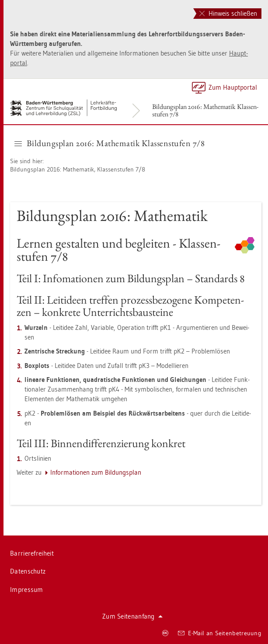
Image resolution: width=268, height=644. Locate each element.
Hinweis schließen (228, 13)
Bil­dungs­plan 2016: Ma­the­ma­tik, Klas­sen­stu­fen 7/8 (78, 169)
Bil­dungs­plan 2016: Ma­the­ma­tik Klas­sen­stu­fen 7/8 (205, 110)
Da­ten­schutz (28, 571)
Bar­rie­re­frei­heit (32, 553)
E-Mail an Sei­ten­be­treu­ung (220, 633)
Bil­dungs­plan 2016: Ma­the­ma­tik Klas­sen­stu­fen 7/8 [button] (110, 143)
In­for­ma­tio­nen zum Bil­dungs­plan (96, 472)
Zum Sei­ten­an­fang (132, 616)
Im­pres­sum (27, 590)
